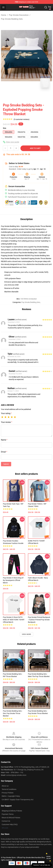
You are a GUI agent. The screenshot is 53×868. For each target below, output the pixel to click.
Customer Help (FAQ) (10, 824)
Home (4, 15)
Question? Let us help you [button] (42, 865)
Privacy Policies (8, 793)
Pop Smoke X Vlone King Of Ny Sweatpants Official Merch (13, 580)
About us (5, 786)
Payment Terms (8, 814)
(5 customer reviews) (22, 119)
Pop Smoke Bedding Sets (12, 19)
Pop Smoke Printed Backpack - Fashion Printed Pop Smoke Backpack (39, 620)
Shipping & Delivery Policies (12, 811)
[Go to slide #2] (33, 95)
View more (27, 634)
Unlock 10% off (48, 857)
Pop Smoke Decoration (19, 15)
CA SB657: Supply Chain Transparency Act (18, 800)
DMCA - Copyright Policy (11, 796)
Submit (6, 464)
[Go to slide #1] (20, 95)
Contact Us (6, 821)
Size (5, 128)
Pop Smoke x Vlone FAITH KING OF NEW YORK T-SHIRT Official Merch (14, 620)
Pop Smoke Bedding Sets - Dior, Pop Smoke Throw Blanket (13, 713)
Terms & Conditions (9, 789)
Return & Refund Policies (11, 818)
